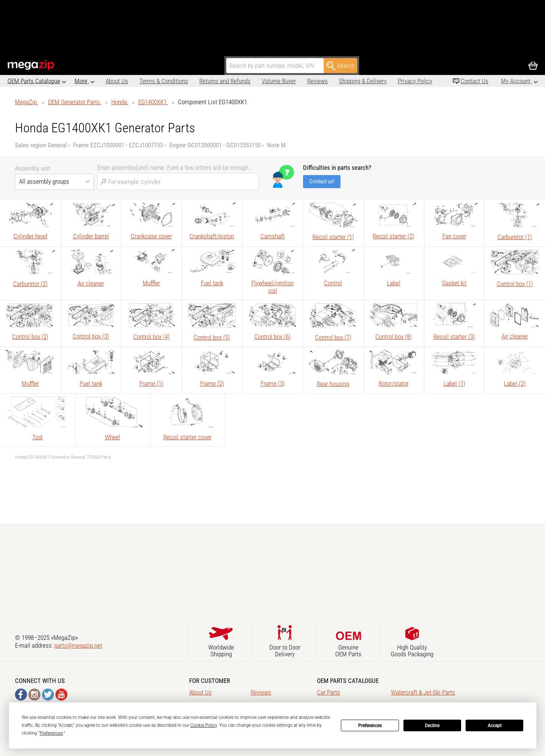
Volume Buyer (248, 81)
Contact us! (322, 181)
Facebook (21, 695)
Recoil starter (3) (454, 337)
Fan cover (454, 236)
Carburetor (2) (30, 284)
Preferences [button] (51, 733)
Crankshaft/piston (212, 236)
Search (340, 66)
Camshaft (272, 236)
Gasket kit (454, 283)
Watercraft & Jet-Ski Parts (423, 692)
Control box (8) (393, 337)
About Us (86, 81)
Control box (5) (212, 337)
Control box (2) (30, 337)
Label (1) (454, 383)
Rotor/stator (394, 383)
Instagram (34, 695)
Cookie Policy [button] (204, 725)
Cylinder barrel (91, 236)
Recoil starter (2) (393, 236)
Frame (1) (151, 383)
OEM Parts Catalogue (34, 81)
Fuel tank (212, 283)
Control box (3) (91, 336)
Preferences (370, 726)
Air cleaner (91, 283)
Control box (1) (515, 284)
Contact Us (475, 81)
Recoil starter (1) (333, 237)
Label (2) (515, 383)
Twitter (48, 695)
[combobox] (54, 182)
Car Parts (328, 692)
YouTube (61, 695)
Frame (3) (273, 383)
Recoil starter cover (187, 437)
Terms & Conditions (133, 81)
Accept (495, 726)
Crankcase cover (151, 236)
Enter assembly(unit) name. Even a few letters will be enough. (174, 168)
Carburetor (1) (515, 237)
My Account (517, 81)
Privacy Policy (384, 81)
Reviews (286, 81)
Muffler (151, 283)
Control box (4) (152, 337)
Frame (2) (212, 383)
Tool (37, 437)
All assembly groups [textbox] (44, 181)
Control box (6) (272, 337)
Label (394, 283)
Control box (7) (333, 337)
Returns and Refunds (194, 81)
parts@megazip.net (78, 645)
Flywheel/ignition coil (272, 287)
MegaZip (31, 65)
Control (333, 283)
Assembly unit (33, 168)
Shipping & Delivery (332, 81)
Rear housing (333, 384)
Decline (432, 726)
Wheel (113, 437)
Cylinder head (30, 236)
